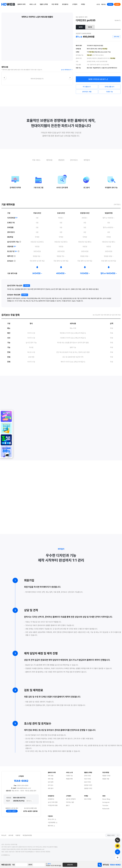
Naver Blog (106, 799)
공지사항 (11, 835)
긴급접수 (117, 4)
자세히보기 (25, 302)
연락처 (30, 865)
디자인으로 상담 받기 (98, 79)
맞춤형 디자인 (106, 776)
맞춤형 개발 (106, 779)
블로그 (68, 805)
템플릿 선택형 (44, 4)
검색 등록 (51, 782)
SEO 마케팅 (88, 799)
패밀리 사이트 (113, 835)
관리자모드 (74, 160)
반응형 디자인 (88, 785)
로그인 (98, 4)
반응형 (90, 27)
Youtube (105, 805)
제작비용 (49, 160)
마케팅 (83, 4)
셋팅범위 (61, 160)
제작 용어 (51, 788)
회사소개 (4, 835)
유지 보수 (51, 785)
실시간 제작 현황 (53, 802)
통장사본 (29, 801)
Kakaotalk (106, 809)
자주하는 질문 (70, 802)
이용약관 (18, 835)
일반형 (81, 27)
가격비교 (110, 4)
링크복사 (118, 20)
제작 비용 (51, 779)
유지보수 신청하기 (12, 811)
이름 (13, 865)
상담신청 (70, 865)
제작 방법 (51, 776)
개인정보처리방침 (27, 835)
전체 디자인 (88, 776)
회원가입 (103, 4)
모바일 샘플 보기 (110, 87)
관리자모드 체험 (87, 92)
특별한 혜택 (69, 779)
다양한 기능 (110, 92)
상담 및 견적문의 (71, 799)
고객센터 (75, 4)
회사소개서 (52, 819)
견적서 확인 (117, 37)
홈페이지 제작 (22, 4)
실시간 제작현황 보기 (67, 70)
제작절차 (87, 160)
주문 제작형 (55, 4)
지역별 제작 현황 (53, 805)
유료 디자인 (88, 782)
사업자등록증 (53, 823)
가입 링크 (27, 293)
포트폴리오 (65, 4)
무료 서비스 (36, 160)
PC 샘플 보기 (87, 87)
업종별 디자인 (88, 788)
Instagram (106, 802)
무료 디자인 (88, 779)
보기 (60, 866)
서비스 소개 (33, 4)
